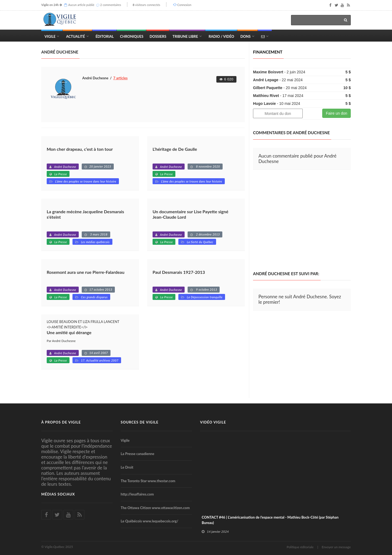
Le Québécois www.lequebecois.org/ (150, 521)
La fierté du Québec (200, 242)
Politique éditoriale (300, 547)
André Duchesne (65, 167)
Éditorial (105, 36)
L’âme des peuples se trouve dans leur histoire (86, 181)
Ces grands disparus (94, 297)
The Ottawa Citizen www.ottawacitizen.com (155, 508)
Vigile (50, 36)
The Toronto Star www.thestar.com (148, 481)
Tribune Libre (185, 36)
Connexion (184, 5)
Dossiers (158, 36)
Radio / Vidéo (221, 36)
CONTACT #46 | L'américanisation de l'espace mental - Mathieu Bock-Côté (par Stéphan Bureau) (270, 520)
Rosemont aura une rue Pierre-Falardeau (86, 272)
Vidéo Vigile (213, 422)
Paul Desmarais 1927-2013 (179, 272)
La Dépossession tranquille (205, 297)
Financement (268, 52)
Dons (246, 36)
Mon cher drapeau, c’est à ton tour (80, 149)
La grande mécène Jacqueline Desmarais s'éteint (85, 214)
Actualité (75, 36)
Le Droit (127, 467)
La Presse (61, 174)
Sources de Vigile (140, 422)
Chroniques (132, 36)
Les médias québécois (95, 242)
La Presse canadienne (138, 454)
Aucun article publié (81, 5)
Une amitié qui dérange (69, 332)
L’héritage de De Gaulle (175, 149)
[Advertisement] (299, 221)
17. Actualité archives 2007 (100, 360)
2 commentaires (111, 5)
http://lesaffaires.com (137, 494)
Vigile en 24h (50, 5)
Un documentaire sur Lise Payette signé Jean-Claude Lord (190, 214)
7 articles (120, 78)
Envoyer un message (336, 547)
